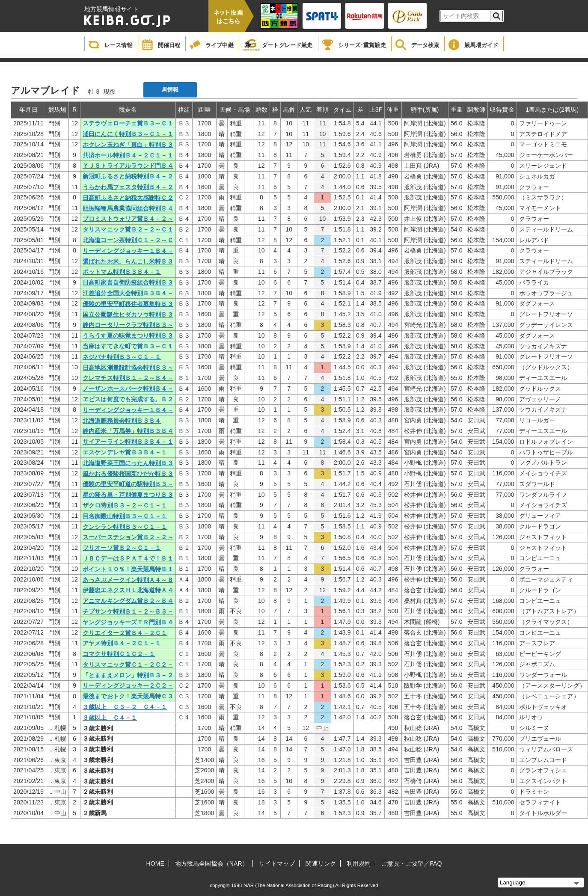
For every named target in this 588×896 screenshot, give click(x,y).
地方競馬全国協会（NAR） (212, 863)
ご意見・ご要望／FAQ (411, 863)
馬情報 (170, 90)
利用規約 (359, 863)
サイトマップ (277, 863)
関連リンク (321, 863)
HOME (155, 863)
